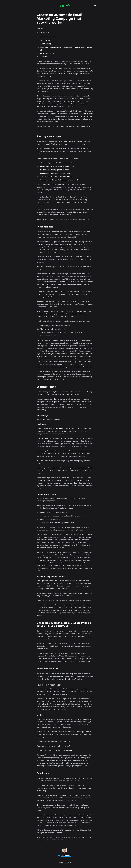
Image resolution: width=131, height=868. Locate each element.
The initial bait (45, 40)
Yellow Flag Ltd (64, 862)
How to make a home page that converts (54, 170)
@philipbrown (66, 856)
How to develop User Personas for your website (57, 166)
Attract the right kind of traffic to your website (56, 163)
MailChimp (60, 429)
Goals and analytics (47, 53)
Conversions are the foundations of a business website (59, 180)
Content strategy (46, 44)
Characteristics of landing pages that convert (56, 177)
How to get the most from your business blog (56, 173)
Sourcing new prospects (48, 37)
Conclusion (44, 57)
